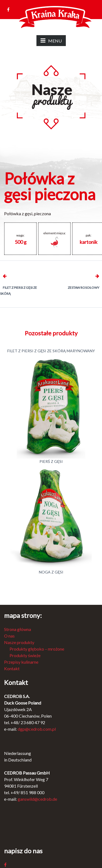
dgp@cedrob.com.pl (37, 729)
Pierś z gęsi (51, 461)
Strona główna (18, 629)
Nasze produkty (19, 642)
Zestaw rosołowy (84, 288)
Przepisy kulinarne (21, 662)
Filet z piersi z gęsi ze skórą (18, 291)
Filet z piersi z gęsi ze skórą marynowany (51, 351)
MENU (51, 40)
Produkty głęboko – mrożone (37, 649)
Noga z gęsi (51, 572)
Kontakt (12, 668)
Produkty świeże (25, 655)
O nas (9, 636)
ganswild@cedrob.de (37, 799)
